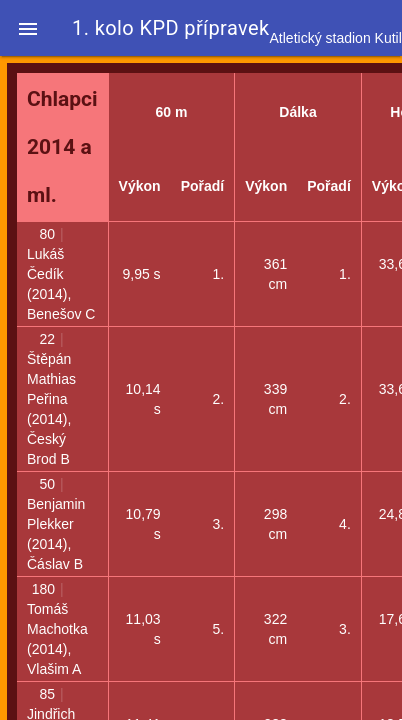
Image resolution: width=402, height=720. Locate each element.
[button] (28, 28)
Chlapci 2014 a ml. (62, 147)
